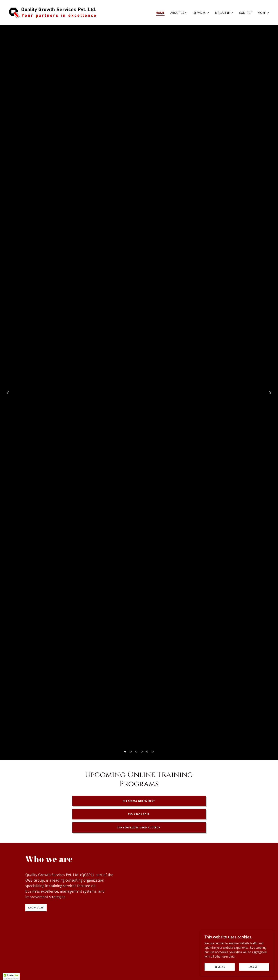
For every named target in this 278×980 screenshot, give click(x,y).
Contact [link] (245, 13)
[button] (179, 13)
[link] (54, 12)
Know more (36, 908)
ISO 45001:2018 (139, 814)
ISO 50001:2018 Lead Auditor (139, 828)
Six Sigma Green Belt (139, 801)
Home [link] (160, 13)
